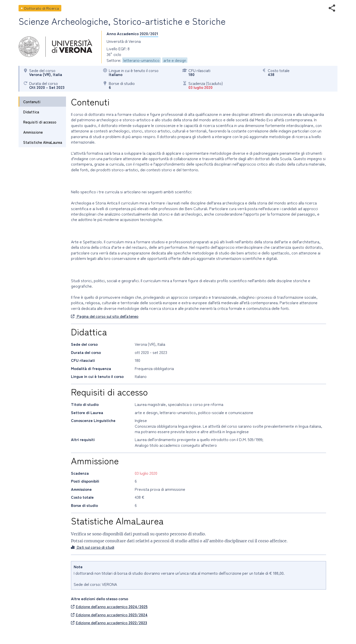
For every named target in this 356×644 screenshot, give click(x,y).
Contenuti (32, 102)
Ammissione (33, 132)
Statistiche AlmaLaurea (43, 142)
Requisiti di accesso (40, 122)
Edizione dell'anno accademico (109, 606)
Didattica (31, 112)
